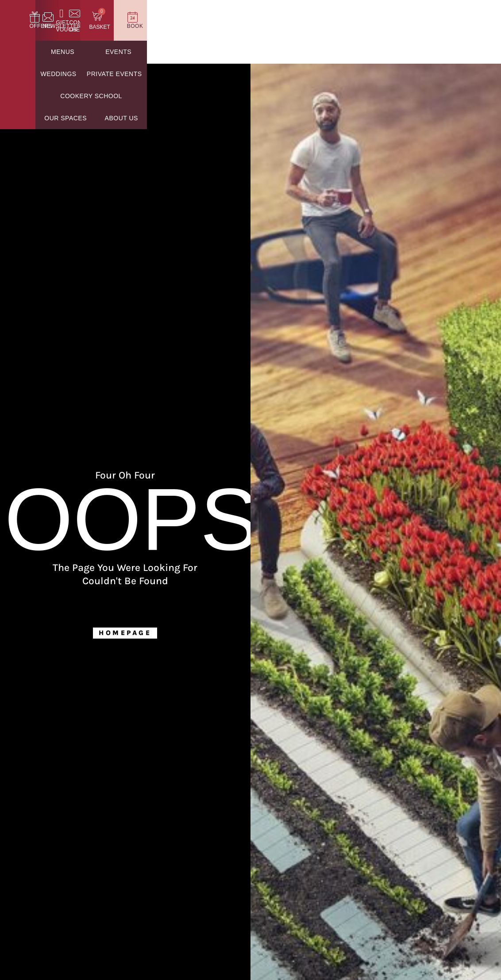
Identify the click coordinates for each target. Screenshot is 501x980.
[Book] (474, 17)
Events (138, 53)
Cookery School (339, 53)
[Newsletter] (254, 17)
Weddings (191, 53)
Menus (91, 53)
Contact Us (364, 27)
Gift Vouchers (310, 27)
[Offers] (210, 17)
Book (474, 27)
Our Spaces (413, 53)
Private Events (259, 53)
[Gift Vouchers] (310, 17)
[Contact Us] (364, 17)
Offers (210, 27)
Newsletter (254, 27)
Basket (420, 28)
